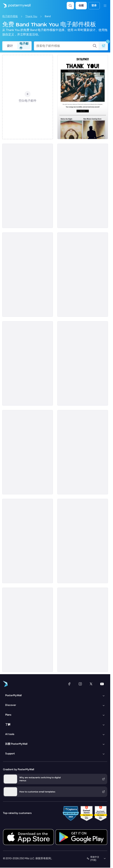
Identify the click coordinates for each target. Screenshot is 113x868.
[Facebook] (69, 684)
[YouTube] (102, 684)
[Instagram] (80, 684)
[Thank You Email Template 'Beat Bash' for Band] (28, 186)
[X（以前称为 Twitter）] (91, 684)
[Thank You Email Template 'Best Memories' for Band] (28, 275)
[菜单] (105, 6)
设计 (10, 46)
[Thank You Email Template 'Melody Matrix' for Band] (28, 363)
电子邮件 (24, 46)
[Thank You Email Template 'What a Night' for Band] (83, 630)
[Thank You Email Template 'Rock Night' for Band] (83, 363)
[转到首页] (15, 6)
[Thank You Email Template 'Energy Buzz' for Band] (83, 541)
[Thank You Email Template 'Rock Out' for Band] (83, 452)
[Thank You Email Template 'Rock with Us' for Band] (83, 97)
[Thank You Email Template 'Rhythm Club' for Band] (83, 275)
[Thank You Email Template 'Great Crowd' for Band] (28, 541)
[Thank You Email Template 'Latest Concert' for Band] (28, 630)
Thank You (31, 16)
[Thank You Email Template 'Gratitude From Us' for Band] (28, 452)
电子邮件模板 (10, 16)
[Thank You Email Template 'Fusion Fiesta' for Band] (83, 186)
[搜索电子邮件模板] (64, 46)
